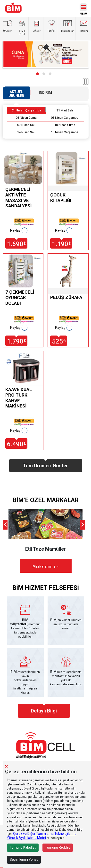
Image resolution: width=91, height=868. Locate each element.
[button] (37, 74)
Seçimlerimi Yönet (24, 860)
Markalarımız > (46, 566)
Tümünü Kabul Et (23, 847)
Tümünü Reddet (58, 847)
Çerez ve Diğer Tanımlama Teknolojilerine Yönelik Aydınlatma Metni (42, 836)
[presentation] (5, 525)
